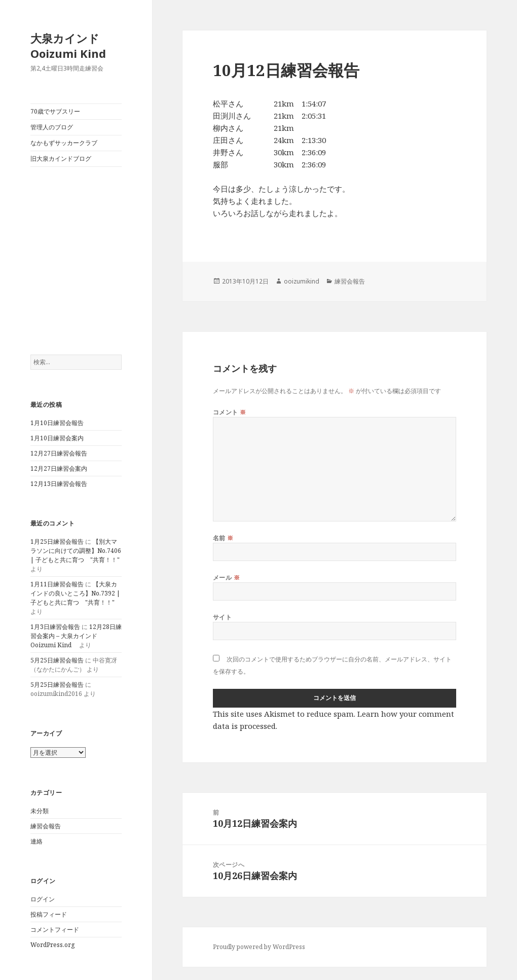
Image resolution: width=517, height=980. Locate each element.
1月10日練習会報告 (57, 423)
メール (226, 577)
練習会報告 (46, 826)
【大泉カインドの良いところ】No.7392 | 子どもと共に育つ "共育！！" (75, 593)
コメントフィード (55, 930)
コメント (230, 412)
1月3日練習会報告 (55, 627)
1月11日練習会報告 (57, 584)
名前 (223, 538)
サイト (222, 617)
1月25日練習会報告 (57, 541)
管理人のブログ (52, 127)
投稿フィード (49, 914)
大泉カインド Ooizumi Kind (74, 46)
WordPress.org (52, 945)
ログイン (43, 899)
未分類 (40, 811)
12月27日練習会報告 (59, 453)
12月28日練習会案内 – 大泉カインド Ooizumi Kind (76, 636)
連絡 (36, 841)
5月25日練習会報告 (57, 660)
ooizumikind (302, 281)
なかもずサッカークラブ (64, 143)
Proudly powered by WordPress (259, 947)
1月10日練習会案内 (57, 438)
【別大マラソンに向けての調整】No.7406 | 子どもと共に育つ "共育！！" (76, 551)
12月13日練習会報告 (59, 484)
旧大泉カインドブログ (61, 159)
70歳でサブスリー (55, 111)
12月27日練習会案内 (59, 468)
